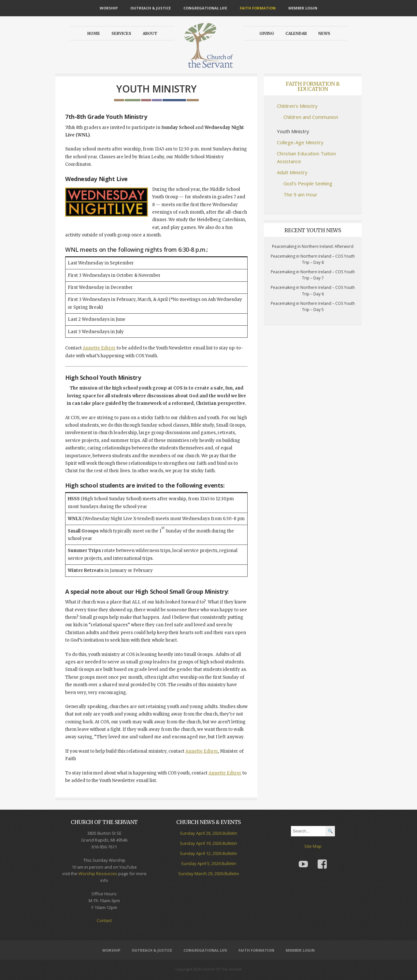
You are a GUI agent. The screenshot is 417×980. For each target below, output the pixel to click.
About (150, 33)
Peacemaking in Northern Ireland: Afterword (313, 246)
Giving (267, 33)
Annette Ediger (99, 348)
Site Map (313, 846)
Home (94, 33)
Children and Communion (311, 117)
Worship (109, 8)
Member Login (303, 8)
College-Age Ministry (300, 142)
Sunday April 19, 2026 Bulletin (208, 843)
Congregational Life (205, 8)
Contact (104, 920)
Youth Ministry (293, 131)
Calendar (296, 33)
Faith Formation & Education (313, 86)
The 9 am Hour (300, 194)
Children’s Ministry (297, 106)
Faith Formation (258, 8)
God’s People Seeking (308, 183)
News (324, 33)
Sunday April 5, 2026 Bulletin (209, 863)
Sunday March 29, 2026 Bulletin (209, 873)
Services (121, 33)
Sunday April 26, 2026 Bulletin (208, 833)
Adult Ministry (292, 172)
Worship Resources (98, 873)
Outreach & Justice (151, 8)
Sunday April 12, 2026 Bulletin (208, 853)
